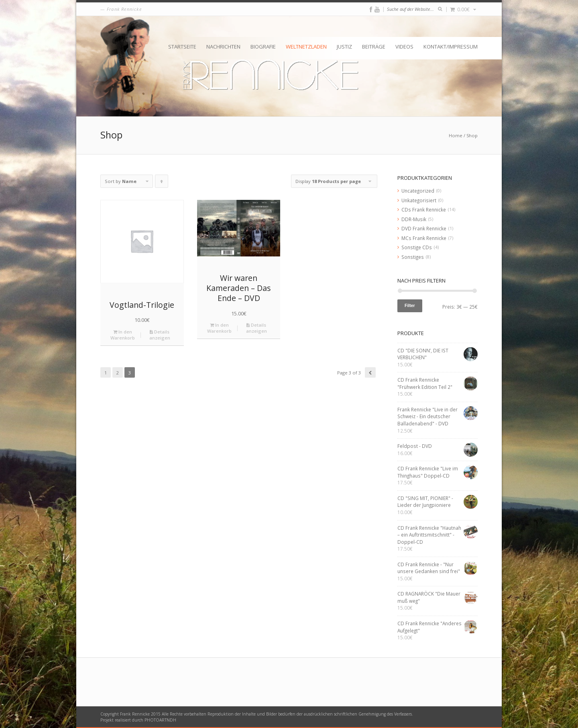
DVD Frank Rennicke (424, 228)
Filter (410, 305)
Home (456, 135)
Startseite (182, 47)
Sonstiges (413, 257)
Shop (472, 135)
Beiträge (374, 47)
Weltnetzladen (306, 47)
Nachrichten (223, 47)
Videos (404, 47)
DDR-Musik (414, 219)
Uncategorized (418, 191)
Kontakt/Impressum (451, 47)
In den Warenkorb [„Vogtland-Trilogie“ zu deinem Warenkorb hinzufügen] (123, 335)
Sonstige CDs (417, 247)
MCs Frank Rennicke (424, 238)
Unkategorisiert (419, 200)
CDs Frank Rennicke (424, 209)
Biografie (263, 47)
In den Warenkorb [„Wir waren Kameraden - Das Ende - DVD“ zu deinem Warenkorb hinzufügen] (219, 328)
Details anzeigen (160, 335)
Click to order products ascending (162, 183)
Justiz (344, 47)
